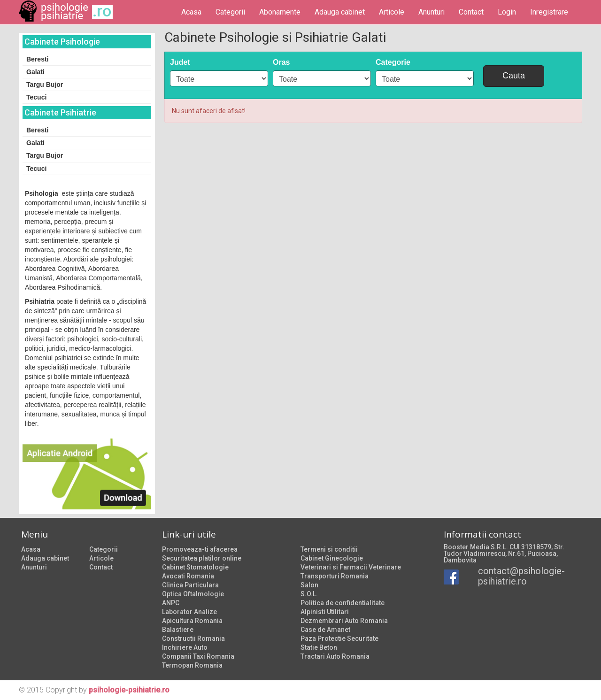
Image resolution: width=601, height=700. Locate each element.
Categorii (230, 12)
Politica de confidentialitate (343, 603)
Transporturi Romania (335, 576)
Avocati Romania (188, 576)
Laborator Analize (189, 612)
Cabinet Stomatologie (195, 567)
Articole (392, 12)
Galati (35, 72)
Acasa (191, 12)
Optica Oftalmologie (193, 594)
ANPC (171, 603)
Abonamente (280, 12)
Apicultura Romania (192, 621)
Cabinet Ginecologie (332, 558)
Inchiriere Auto (185, 647)
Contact (471, 12)
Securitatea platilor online (202, 558)
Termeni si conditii (329, 549)
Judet (180, 62)
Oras (281, 62)
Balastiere (178, 630)
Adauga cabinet (340, 12)
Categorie (393, 62)
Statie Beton (319, 647)
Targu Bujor (45, 85)
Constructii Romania (193, 638)
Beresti (37, 59)
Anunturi (431, 12)
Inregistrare (549, 12)
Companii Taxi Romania (198, 656)
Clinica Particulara (190, 585)
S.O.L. (309, 594)
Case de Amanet (325, 630)
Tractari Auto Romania (335, 656)
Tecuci (36, 97)
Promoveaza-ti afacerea (200, 549)
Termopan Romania (192, 665)
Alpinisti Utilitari (325, 612)
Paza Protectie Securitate (339, 638)
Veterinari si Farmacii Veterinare (351, 567)
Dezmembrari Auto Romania (344, 621)
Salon (309, 585)
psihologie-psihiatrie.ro (129, 690)
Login (507, 12)
